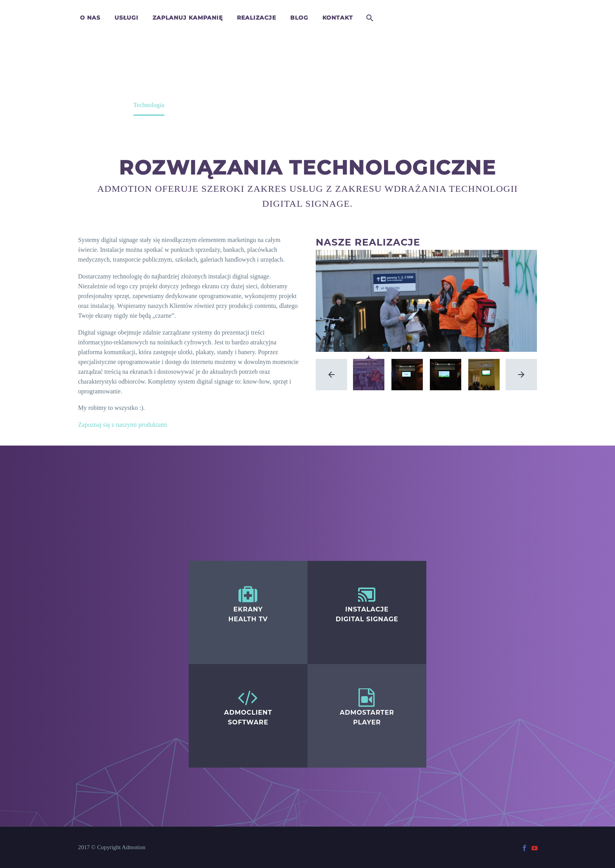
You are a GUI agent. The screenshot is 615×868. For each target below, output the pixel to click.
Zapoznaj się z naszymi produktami (123, 425)
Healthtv (199, 559)
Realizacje (257, 18)
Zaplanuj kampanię (188, 18)
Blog (299, 18)
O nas (90, 18)
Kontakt (338, 18)
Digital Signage (327, 559)
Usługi (126, 18)
